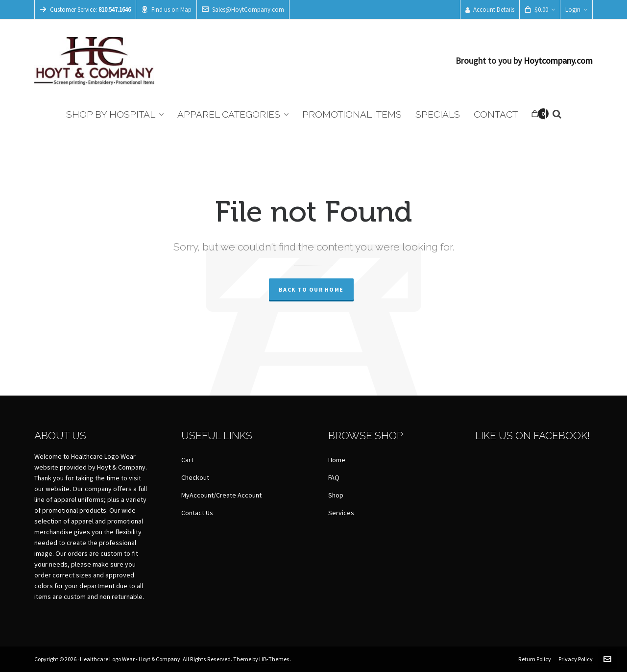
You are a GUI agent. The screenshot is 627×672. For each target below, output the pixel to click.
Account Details (490, 10)
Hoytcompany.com (558, 61)
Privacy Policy (576, 659)
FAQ (334, 478)
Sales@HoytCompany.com (243, 10)
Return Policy (535, 659)
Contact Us (197, 513)
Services (341, 513)
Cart (187, 460)
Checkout (195, 478)
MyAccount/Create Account (221, 496)
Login (576, 10)
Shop (336, 496)
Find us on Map (166, 10)
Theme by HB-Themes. (262, 659)
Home (337, 460)
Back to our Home (311, 290)
